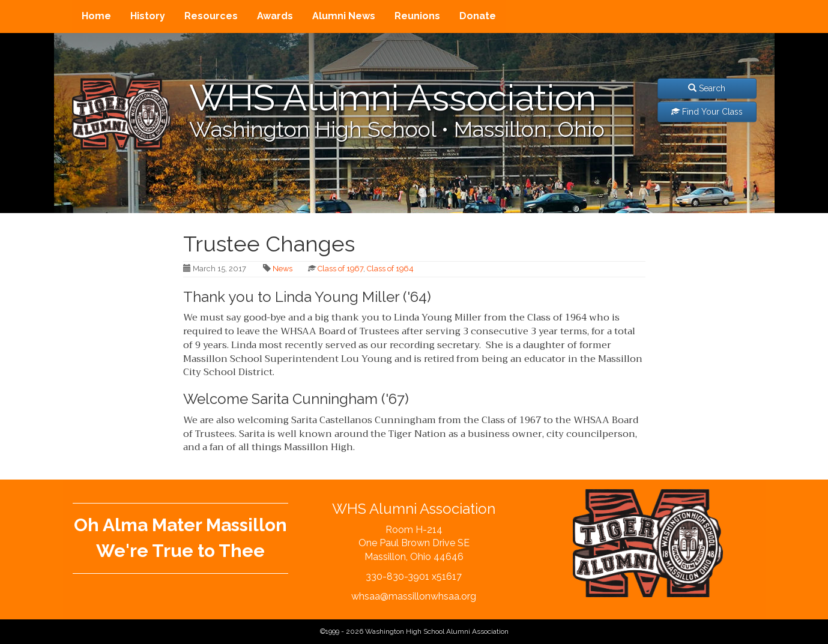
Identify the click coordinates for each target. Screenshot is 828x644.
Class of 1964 (390, 269)
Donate (478, 16)
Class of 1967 (340, 269)
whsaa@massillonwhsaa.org (414, 596)
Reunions (417, 16)
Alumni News (344, 16)
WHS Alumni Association (393, 98)
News (283, 269)
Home (96, 16)
